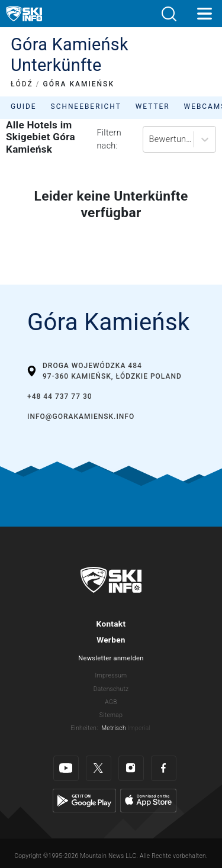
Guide (24, 107)
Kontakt (111, 624)
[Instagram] (131, 768)
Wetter (153, 107)
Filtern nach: (109, 139)
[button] (169, 14)
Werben (111, 640)
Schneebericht (86, 107)
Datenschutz (111, 689)
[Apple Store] (148, 800)
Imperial (139, 728)
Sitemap (111, 715)
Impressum (111, 675)
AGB (111, 702)
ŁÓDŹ (22, 84)
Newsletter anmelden (111, 658)
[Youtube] (66, 768)
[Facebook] (164, 768)
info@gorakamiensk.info (81, 417)
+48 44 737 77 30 (60, 396)
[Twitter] (99, 768)
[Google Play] (84, 800)
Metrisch (114, 728)
